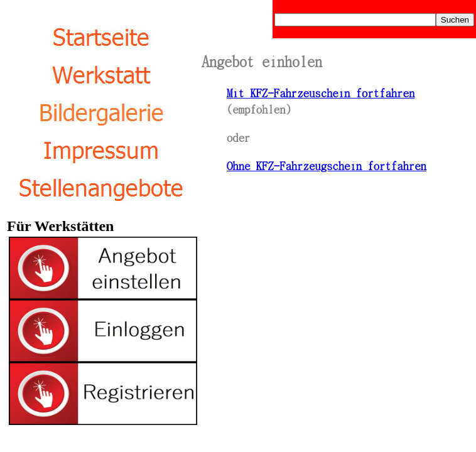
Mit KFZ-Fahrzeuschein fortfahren (321, 92)
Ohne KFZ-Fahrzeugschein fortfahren (327, 165)
